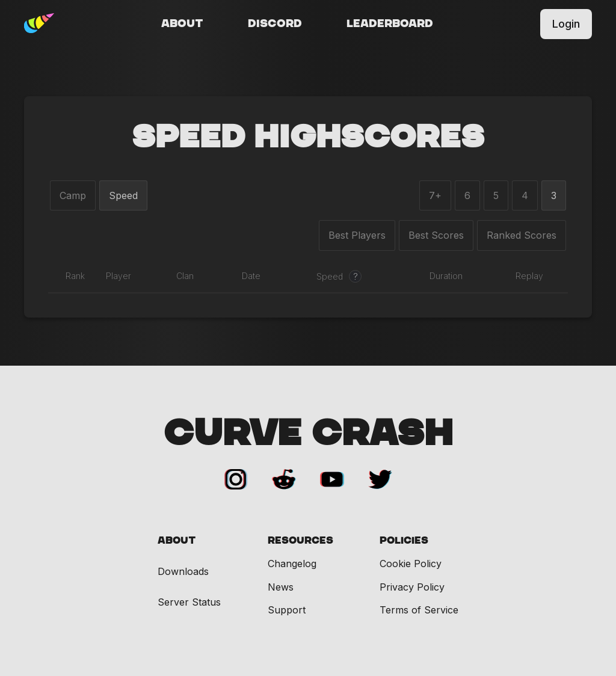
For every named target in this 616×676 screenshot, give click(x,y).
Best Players (357, 235)
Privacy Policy (412, 587)
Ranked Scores (522, 235)
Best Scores (436, 235)
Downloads (183, 572)
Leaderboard (390, 24)
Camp (73, 195)
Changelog (292, 564)
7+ (435, 195)
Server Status (189, 602)
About (182, 24)
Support (287, 610)
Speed (123, 195)
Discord (275, 24)
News (281, 587)
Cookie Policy (411, 564)
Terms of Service (419, 610)
